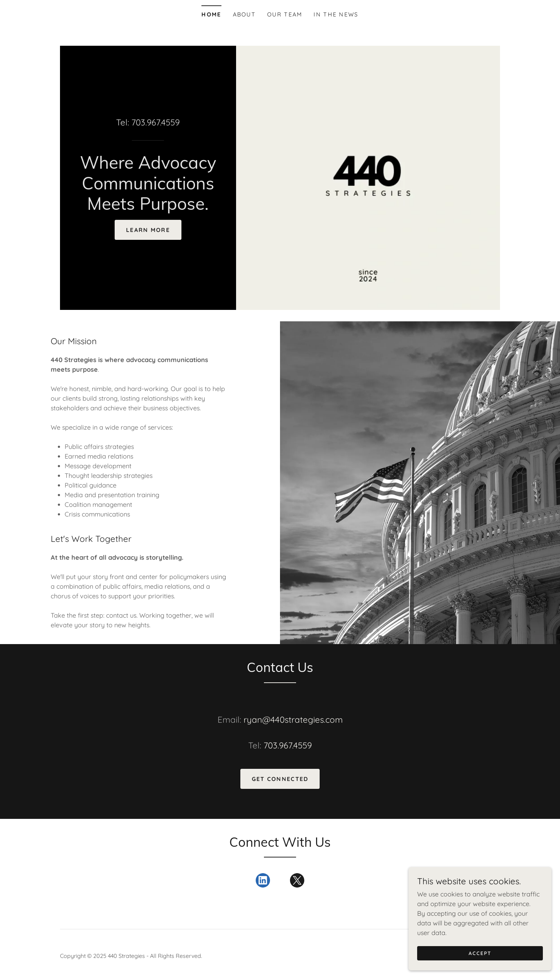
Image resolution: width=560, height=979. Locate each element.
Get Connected (280, 779)
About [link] (244, 14)
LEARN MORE (148, 230)
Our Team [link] (285, 14)
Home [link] (211, 14)
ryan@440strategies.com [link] (293, 720)
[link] (148, 207)
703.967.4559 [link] (156, 122)
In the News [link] (336, 14)
